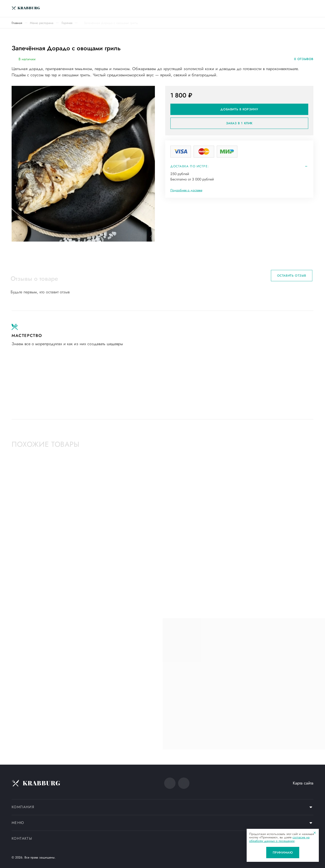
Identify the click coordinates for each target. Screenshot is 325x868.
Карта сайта (303, 783)
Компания (23, 807)
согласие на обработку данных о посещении (279, 839)
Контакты (22, 838)
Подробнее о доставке (186, 190)
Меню (18, 823)
